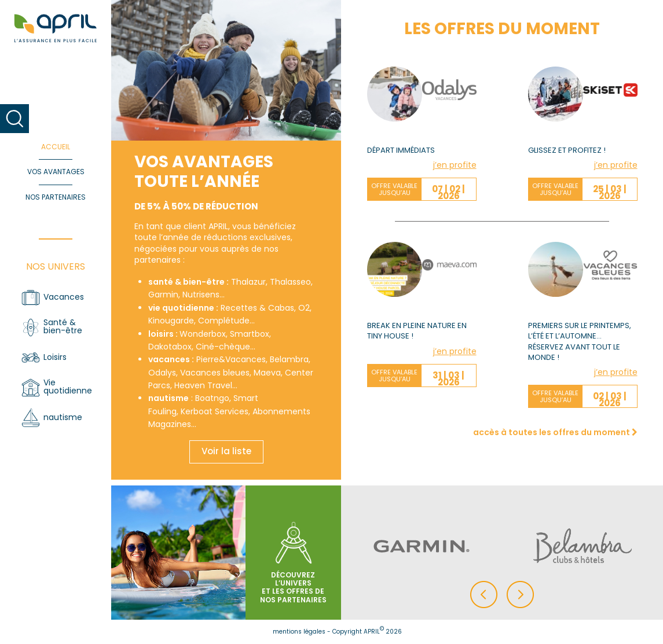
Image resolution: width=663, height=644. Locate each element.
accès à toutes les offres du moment (555, 432)
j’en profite (455, 165)
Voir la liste (226, 451)
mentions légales (299, 632)
